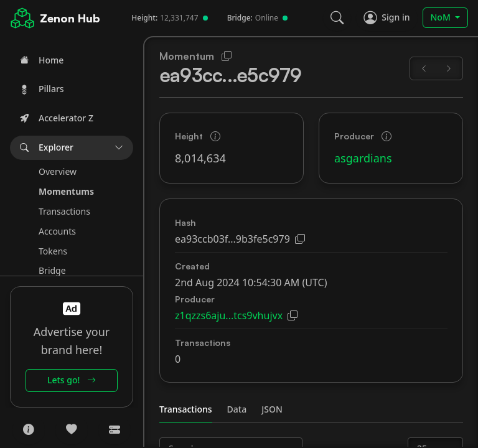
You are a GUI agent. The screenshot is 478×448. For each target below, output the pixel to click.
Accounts (57, 231)
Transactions (64, 211)
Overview (58, 171)
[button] (72, 148)
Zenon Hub (70, 18)
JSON (272, 409)
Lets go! (72, 380)
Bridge (52, 270)
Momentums (66, 191)
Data (237, 409)
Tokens (53, 251)
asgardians (363, 158)
